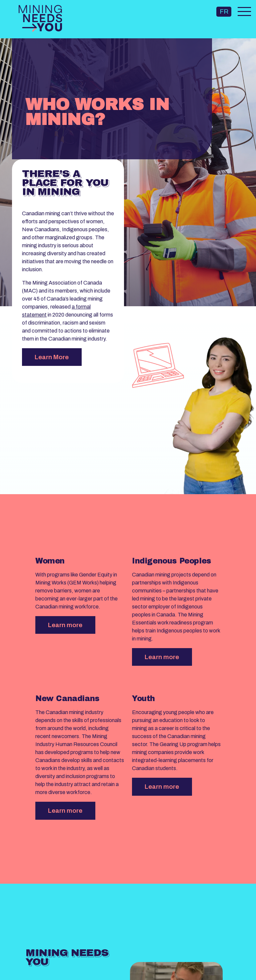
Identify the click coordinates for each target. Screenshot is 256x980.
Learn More (52, 357)
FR (224, 11)
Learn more (65, 625)
